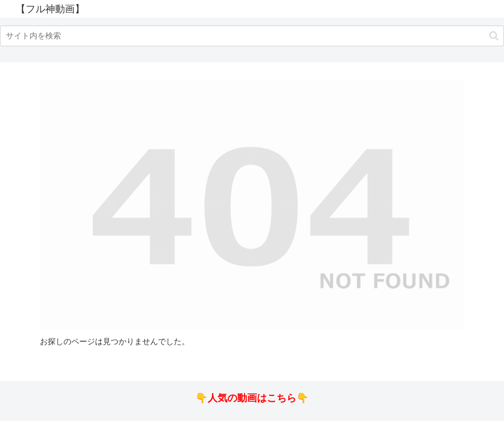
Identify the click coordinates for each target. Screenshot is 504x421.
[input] (252, 36)
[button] (494, 36)
